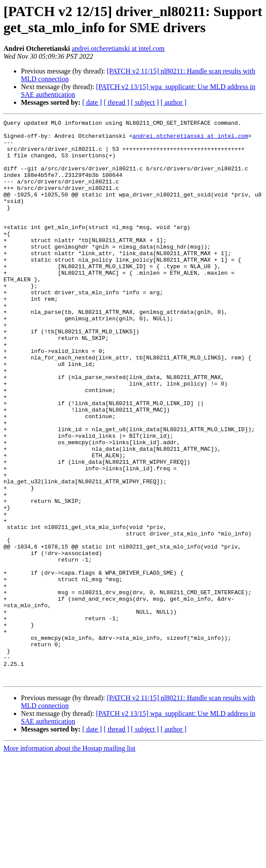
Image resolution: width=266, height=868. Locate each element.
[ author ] (174, 102)
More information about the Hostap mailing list (69, 860)
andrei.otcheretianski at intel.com (118, 48)
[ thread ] (116, 102)
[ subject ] (145, 102)
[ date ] (92, 102)
